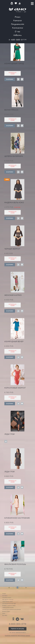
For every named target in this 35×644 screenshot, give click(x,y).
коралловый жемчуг (15, 388)
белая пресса (11, 110)
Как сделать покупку (8, 600)
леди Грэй (9, 434)
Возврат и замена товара (9, 606)
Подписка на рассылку (17, 629)
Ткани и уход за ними (8, 608)
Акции (18, 17)
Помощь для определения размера (12, 610)
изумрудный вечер (14, 342)
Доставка (5, 615)
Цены (4, 613)
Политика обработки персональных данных (17, 636)
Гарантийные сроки (7, 602)
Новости (17, 35)
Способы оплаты (7, 598)
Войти (23, 3)
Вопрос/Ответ (6, 612)
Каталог (17, 20)
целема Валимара (14, 156)
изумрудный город (14, 64)
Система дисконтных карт (9, 604)
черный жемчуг (12, 249)
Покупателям (18, 24)
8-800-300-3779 (18, 40)
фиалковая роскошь (15, 564)
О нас (17, 31)
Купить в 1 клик (13, 73)
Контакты (18, 28)
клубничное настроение (17, 518)
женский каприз (13, 295)
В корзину (10, 79)
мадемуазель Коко (14, 203)
